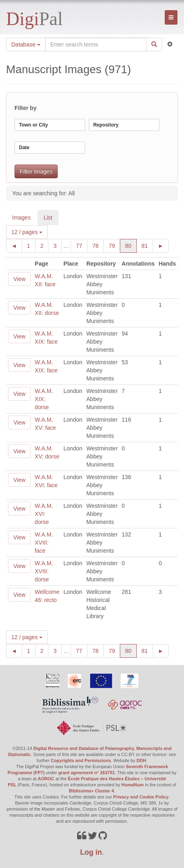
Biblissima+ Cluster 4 (92, 791)
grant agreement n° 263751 (87, 773)
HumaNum (133, 785)
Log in (91, 852)
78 (98, 245)
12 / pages (27, 232)
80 (131, 245)
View (19, 279)
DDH (141, 760)
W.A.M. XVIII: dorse (44, 571)
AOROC (46, 779)
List (48, 218)
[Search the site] (96, 44)
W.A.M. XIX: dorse (44, 399)
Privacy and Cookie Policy (141, 797)
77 (82, 245)
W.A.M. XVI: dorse (44, 514)
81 (147, 245)
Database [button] (26, 44)
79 (114, 245)
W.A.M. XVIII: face (44, 543)
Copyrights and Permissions (81, 760)
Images (21, 218)
